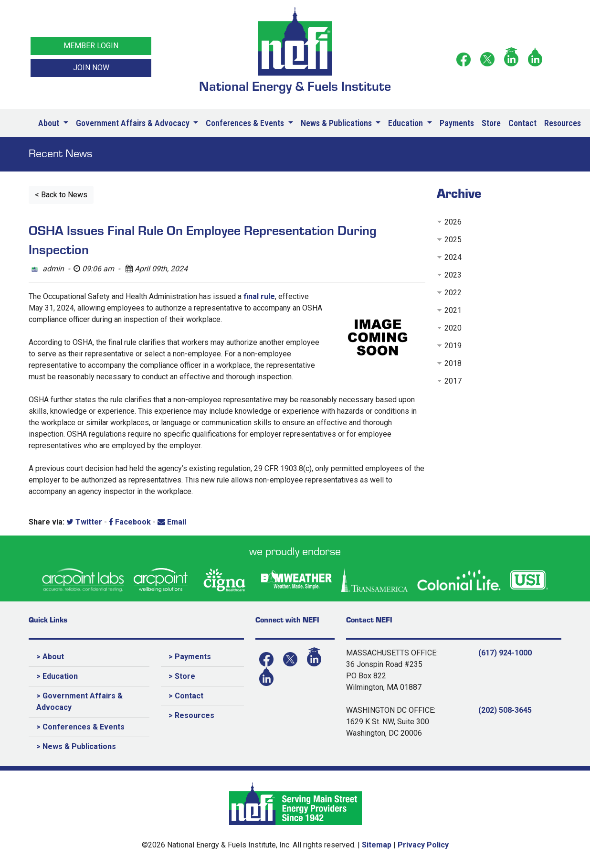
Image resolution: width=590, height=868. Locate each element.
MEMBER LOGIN (91, 46)
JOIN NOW (91, 68)
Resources (563, 123)
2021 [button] (453, 310)
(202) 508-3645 (505, 710)
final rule (259, 296)
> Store (182, 676)
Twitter (84, 522)
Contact (522, 123)
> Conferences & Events (80, 727)
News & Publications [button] (337, 123)
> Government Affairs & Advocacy (79, 702)
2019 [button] (453, 346)
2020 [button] (453, 328)
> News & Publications (76, 746)
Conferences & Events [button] (246, 123)
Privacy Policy (423, 845)
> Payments (190, 657)
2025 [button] (453, 240)
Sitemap (377, 845)
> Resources (191, 715)
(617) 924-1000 (505, 653)
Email (172, 522)
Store (491, 123)
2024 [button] (453, 257)
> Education (57, 676)
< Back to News (61, 195)
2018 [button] (453, 363)
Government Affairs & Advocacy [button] (134, 123)
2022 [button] (453, 293)
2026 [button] (453, 222)
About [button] (50, 123)
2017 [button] (453, 381)
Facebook (130, 522)
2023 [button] (453, 275)
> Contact (186, 696)
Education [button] (406, 123)
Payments (457, 123)
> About (50, 657)
